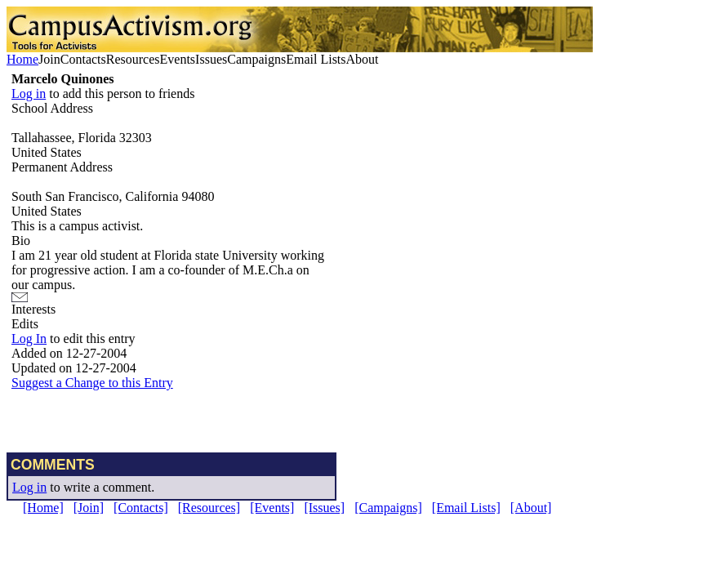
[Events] (272, 508)
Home (22, 59)
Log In (29, 339)
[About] (531, 508)
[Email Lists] (466, 508)
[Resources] (209, 508)
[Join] (89, 508)
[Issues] (324, 508)
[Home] (43, 508)
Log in (29, 94)
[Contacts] (141, 508)
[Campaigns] (388, 508)
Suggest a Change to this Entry (92, 383)
